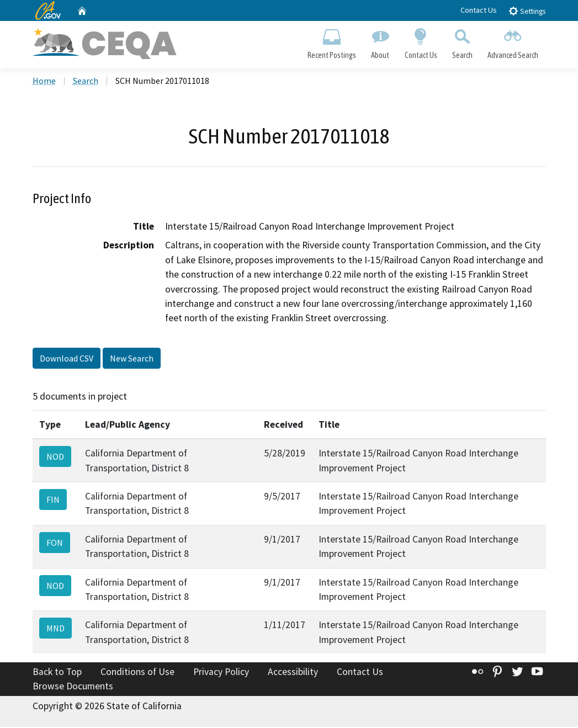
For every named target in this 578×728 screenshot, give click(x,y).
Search (462, 42)
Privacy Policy (221, 673)
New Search (132, 359)
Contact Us (479, 10)
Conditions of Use (137, 673)
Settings (527, 11)
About (380, 42)
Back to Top (57, 673)
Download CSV (67, 359)
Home (44, 82)
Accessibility (293, 673)
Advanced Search (513, 42)
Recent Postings (332, 42)
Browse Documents (73, 687)
